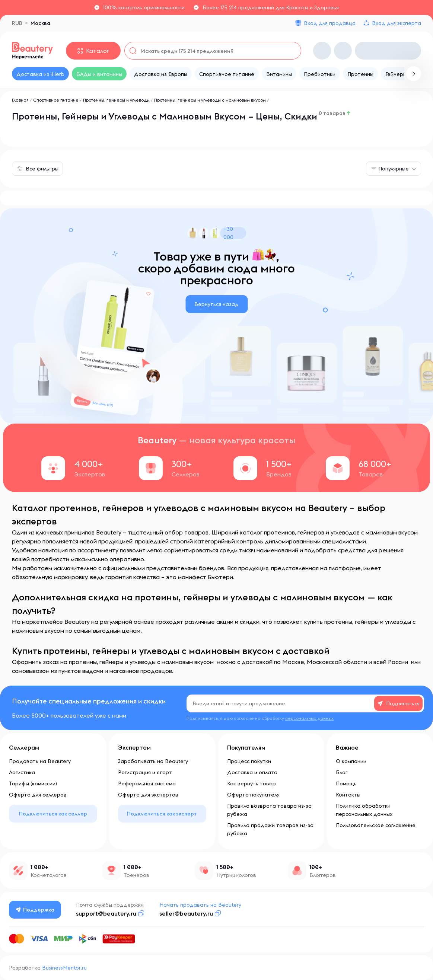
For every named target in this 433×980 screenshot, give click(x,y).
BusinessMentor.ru (64, 968)
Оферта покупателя (253, 795)
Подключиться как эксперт (162, 814)
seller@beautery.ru (187, 913)
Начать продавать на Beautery (201, 905)
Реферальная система (147, 783)
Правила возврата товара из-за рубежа (269, 810)
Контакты (348, 795)
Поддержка (35, 910)
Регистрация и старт (145, 772)
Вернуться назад (216, 304)
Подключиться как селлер (53, 814)
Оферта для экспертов (148, 795)
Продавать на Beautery (40, 761)
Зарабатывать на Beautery (153, 761)
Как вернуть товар (251, 783)
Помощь (346, 783)
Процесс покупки (249, 761)
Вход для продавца (330, 23)
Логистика (22, 772)
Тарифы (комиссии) (33, 783)
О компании (351, 761)
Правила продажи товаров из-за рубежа (270, 829)
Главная (20, 100)
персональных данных (309, 718)
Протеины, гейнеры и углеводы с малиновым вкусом (210, 100)
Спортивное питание (56, 100)
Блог (342, 772)
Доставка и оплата (252, 772)
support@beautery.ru (106, 913)
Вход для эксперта (397, 23)
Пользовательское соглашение (376, 825)
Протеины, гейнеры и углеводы (116, 100)
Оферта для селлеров (38, 795)
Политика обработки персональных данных (364, 810)
